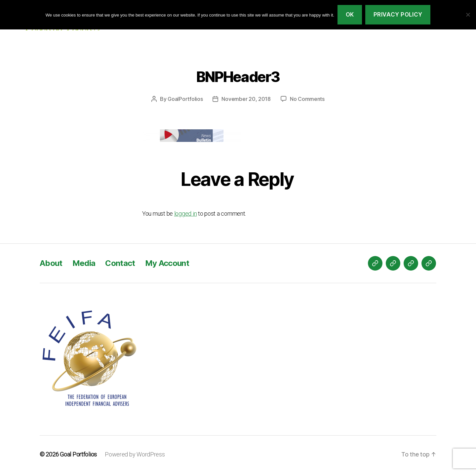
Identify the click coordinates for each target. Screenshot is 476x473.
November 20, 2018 (246, 99)
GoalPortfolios (185, 99)
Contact (120, 263)
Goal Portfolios (78, 454)
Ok (350, 15)
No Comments (307, 99)
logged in (186, 214)
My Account (167, 263)
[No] (468, 15)
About (51, 263)
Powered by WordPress (135, 454)
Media (84, 263)
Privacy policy (398, 15)
